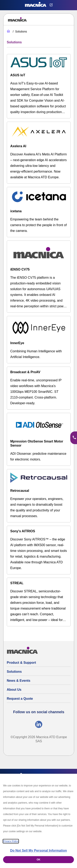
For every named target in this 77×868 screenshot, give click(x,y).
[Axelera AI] (39, 153)
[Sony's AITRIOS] (39, 550)
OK (39, 860)
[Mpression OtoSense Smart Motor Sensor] (39, 439)
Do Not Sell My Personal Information (38, 851)
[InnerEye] (39, 340)
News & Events (19, 681)
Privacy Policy (11, 841)
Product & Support (21, 663)
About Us (14, 690)
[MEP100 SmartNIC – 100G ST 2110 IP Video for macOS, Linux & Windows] (39, 388)
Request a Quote (20, 699)
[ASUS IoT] (39, 86)
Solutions (14, 672)
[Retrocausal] (39, 496)
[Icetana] (39, 212)
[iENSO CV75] (39, 277)
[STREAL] (39, 602)
